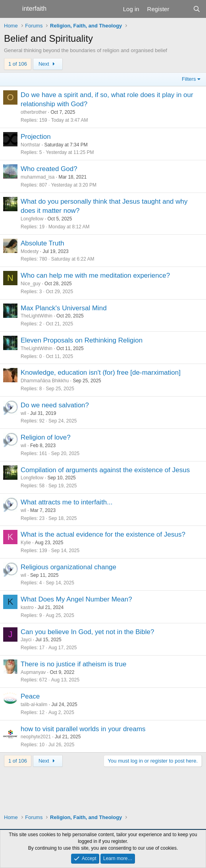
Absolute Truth (42, 243)
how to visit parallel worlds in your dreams (83, 729)
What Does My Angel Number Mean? (76, 599)
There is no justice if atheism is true (73, 664)
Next (48, 64)
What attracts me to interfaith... (66, 502)
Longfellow (32, 219)
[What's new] (181, 9)
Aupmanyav (33, 672)
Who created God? (49, 169)
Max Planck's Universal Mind (64, 308)
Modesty (30, 251)
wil (23, 413)
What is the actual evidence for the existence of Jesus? (103, 534)
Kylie (26, 543)
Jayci (26, 640)
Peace (30, 696)
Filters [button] (189, 79)
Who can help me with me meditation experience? (95, 275)
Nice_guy (31, 284)
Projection (36, 137)
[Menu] (11, 9)
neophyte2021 (36, 737)
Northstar (30, 145)
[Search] (197, 9)
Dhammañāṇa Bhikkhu (45, 381)
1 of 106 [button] (18, 64)
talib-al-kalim (34, 705)
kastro (27, 607)
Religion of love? (46, 437)
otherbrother (34, 112)
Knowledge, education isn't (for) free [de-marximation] (101, 373)
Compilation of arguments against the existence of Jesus (105, 470)
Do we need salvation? (55, 405)
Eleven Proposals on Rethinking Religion (82, 340)
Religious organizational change (68, 567)
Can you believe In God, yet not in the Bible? (87, 632)
